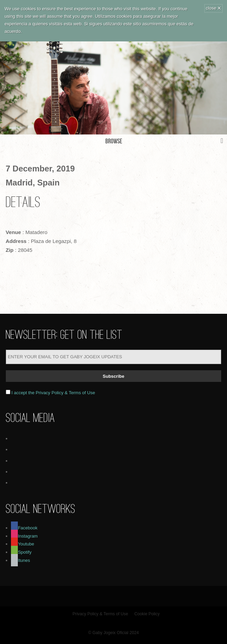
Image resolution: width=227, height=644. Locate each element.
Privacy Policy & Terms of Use (100, 614)
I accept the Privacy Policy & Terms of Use (53, 393)
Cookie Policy (147, 614)
